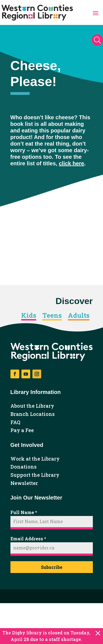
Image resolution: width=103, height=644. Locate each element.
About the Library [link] (32, 406)
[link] (37, 13)
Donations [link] (23, 467)
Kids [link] (29, 316)
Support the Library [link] (35, 475)
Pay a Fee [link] (22, 430)
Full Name (24, 512)
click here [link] (71, 163)
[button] (96, 13)
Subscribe (52, 567)
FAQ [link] (15, 422)
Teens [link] (52, 316)
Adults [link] (79, 316)
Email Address (28, 539)
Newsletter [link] (24, 483)
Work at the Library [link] (35, 459)
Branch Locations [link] (33, 414)
